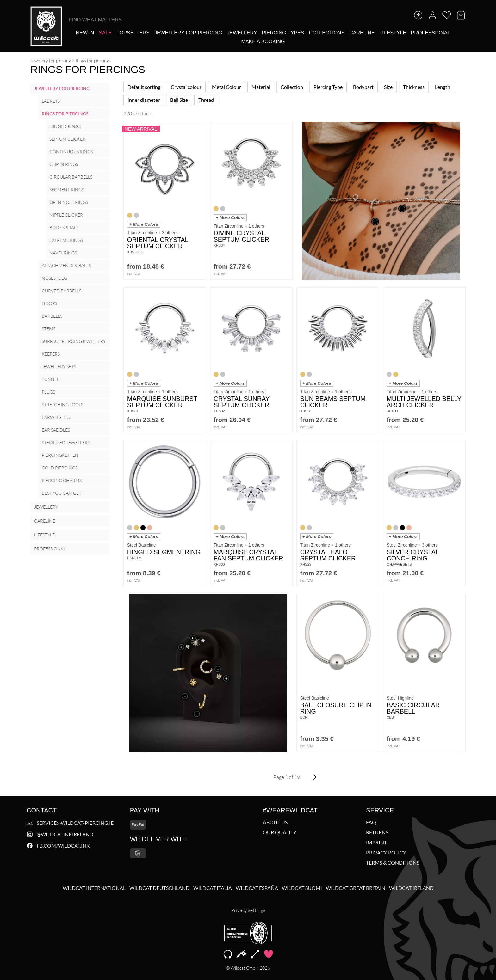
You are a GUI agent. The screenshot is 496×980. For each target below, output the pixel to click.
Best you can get (62, 493)
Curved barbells (62, 291)
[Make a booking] (263, 42)
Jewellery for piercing (51, 61)
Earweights (56, 417)
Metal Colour (226, 87)
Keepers (51, 354)
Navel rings (63, 253)
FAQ (371, 822)
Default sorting (144, 87)
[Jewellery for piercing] (188, 33)
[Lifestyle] (393, 33)
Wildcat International (94, 888)
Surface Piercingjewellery (74, 341)
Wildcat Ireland (411, 888)
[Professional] (431, 33)
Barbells (52, 316)
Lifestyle (44, 535)
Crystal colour (186, 87)
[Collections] (327, 33)
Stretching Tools (62, 404)
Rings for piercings (65, 114)
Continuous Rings (71, 152)
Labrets (51, 101)
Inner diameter (144, 100)
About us (275, 822)
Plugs (48, 392)
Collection (292, 87)
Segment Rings (67, 190)
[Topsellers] (133, 33)
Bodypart (363, 87)
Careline (45, 521)
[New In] (85, 33)
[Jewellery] (242, 33)
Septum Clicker (67, 139)
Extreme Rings (66, 240)
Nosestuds (54, 278)
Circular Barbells (71, 177)
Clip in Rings (64, 164)
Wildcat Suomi (302, 888)
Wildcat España (257, 888)
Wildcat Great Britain (356, 888)
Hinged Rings (65, 126)
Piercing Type (328, 87)
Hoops (49, 303)
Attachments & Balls (66, 265)
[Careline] (362, 33)
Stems (49, 329)
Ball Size (179, 100)
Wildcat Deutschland (159, 888)
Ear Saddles (56, 430)
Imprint (376, 842)
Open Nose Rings (69, 202)
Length (443, 87)
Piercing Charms (62, 480)
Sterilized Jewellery (66, 442)
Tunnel (50, 379)
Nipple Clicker (66, 215)
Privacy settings (248, 910)
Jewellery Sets (59, 367)
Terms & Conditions (393, 863)
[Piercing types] (283, 33)
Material (261, 87)
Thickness (414, 87)
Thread (206, 100)
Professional (50, 549)
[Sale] (105, 33)
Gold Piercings (60, 468)
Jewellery (46, 507)
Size (388, 87)
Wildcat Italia (213, 888)
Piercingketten (60, 455)
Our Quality (280, 832)
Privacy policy (386, 853)
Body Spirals (64, 227)
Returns (377, 832)
